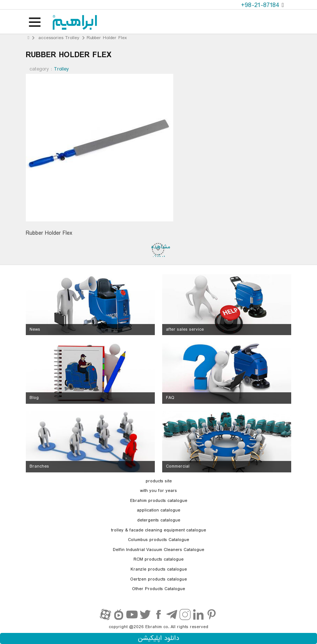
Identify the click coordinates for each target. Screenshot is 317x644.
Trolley (61, 69)
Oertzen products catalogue (158, 579)
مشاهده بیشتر (158, 249)
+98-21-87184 (261, 5)
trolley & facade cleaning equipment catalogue (158, 530)
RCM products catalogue (158, 559)
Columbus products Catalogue (158, 540)
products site (159, 481)
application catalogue (158, 510)
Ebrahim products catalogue (159, 501)
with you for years (158, 491)
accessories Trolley (59, 38)
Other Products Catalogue (158, 589)
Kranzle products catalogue (159, 569)
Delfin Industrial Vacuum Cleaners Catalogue (158, 550)
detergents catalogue (159, 520)
